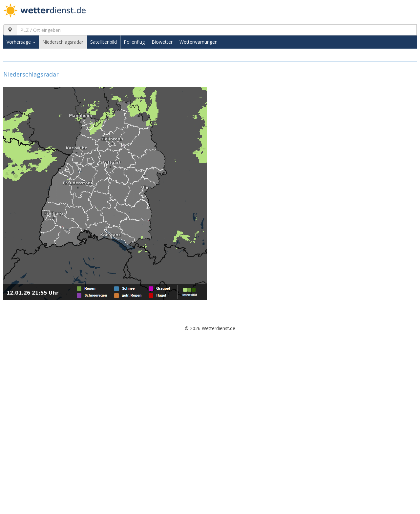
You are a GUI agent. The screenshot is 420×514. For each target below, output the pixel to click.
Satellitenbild (104, 42)
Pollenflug (134, 42)
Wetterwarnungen (199, 42)
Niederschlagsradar (63, 42)
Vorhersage (21, 42)
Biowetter (162, 42)
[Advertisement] (200, 386)
